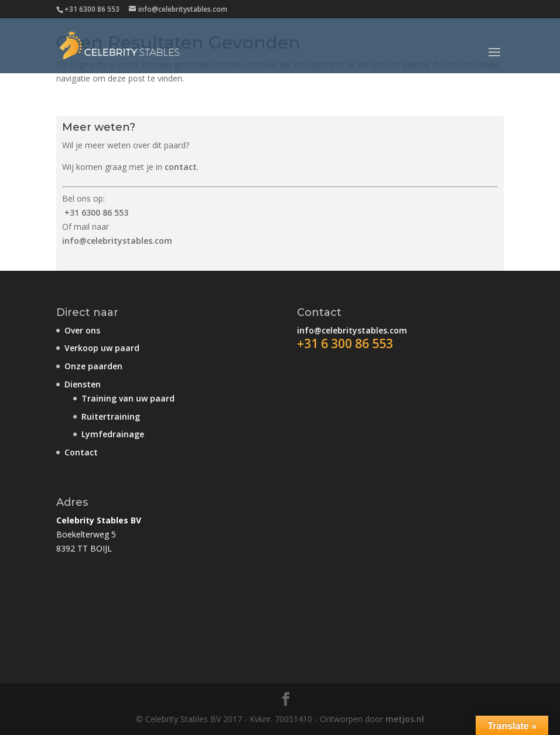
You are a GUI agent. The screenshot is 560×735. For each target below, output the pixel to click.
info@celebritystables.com (117, 241)
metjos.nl (405, 719)
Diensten (83, 384)
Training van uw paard (128, 398)
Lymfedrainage (113, 434)
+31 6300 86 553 (96, 212)
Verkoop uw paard (102, 348)
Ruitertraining (111, 416)
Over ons (82, 330)
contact (181, 167)
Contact (81, 452)
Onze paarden (93, 366)
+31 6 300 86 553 (345, 343)
